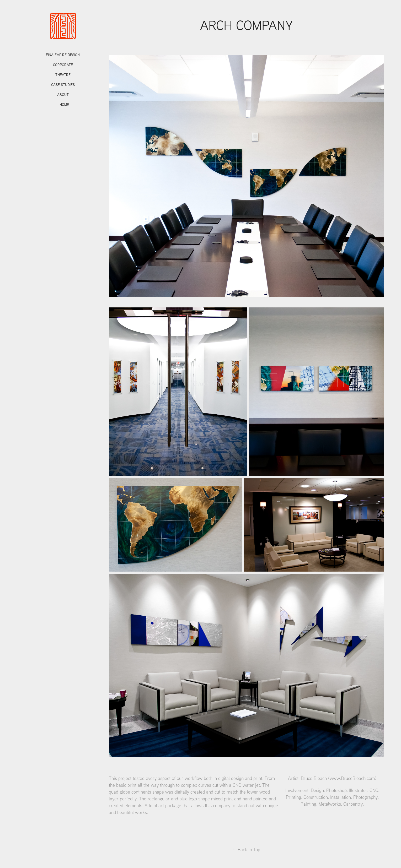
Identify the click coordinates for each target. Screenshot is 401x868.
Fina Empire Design (63, 55)
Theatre (63, 75)
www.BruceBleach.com (352, 778)
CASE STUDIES (63, 85)
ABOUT (63, 95)
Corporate (63, 65)
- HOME (63, 105)
